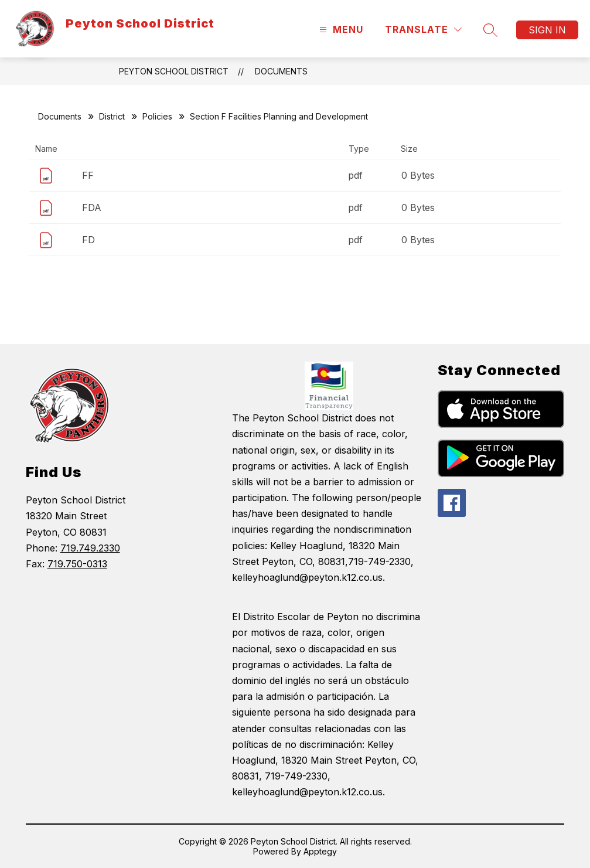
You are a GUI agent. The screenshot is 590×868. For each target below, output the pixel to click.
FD (88, 240)
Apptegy (320, 851)
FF (88, 175)
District (112, 116)
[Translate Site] (423, 30)
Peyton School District (174, 71)
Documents (281, 71)
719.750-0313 (77, 564)
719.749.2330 (90, 548)
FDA (92, 207)
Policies (157, 116)
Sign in (547, 30)
